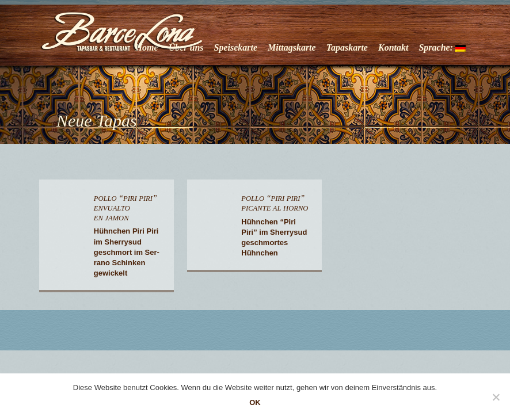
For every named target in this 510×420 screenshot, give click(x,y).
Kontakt (393, 47)
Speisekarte (236, 47)
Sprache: (442, 47)
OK (255, 402)
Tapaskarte (347, 47)
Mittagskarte (292, 47)
